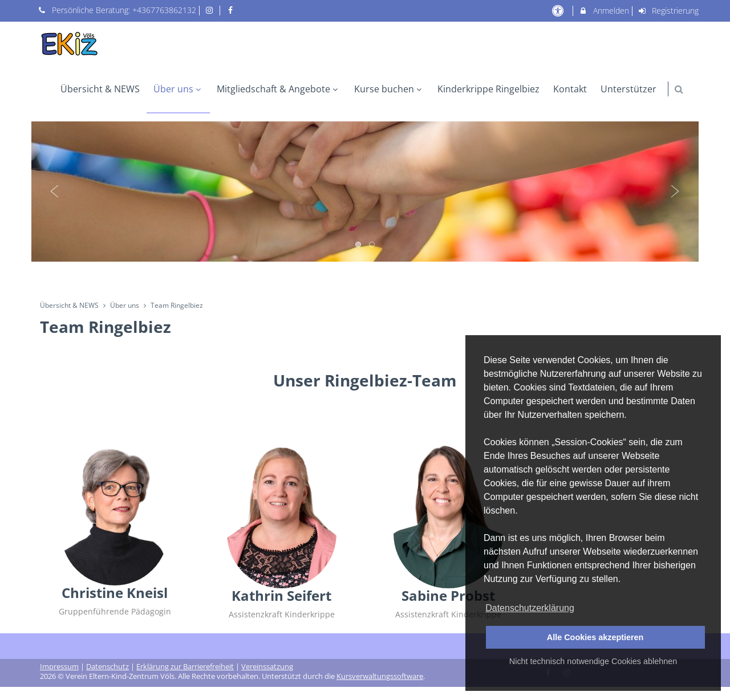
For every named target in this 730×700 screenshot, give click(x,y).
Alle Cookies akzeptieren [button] (595, 637)
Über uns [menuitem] (179, 89)
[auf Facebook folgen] (232, 10)
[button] (679, 89)
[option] (365, 192)
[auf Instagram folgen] (211, 10)
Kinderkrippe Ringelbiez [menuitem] (488, 89)
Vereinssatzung (267, 667)
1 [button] (359, 245)
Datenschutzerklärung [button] (530, 608)
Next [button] (675, 192)
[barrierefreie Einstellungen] (559, 11)
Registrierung (668, 11)
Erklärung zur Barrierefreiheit (185, 667)
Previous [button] (55, 192)
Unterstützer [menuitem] (628, 89)
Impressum (59, 667)
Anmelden (604, 11)
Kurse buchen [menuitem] (389, 89)
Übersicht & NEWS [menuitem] (100, 89)
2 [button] (372, 245)
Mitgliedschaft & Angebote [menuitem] (279, 89)
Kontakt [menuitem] (570, 89)
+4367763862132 (164, 10)
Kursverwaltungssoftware (380, 676)
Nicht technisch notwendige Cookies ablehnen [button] (593, 661)
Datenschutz (108, 667)
